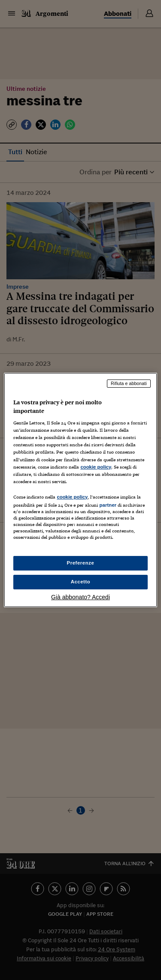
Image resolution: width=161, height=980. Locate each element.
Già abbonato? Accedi (80, 597)
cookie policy (96, 467)
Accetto (81, 582)
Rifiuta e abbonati (129, 383)
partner (108, 505)
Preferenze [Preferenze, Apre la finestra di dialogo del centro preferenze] (81, 563)
